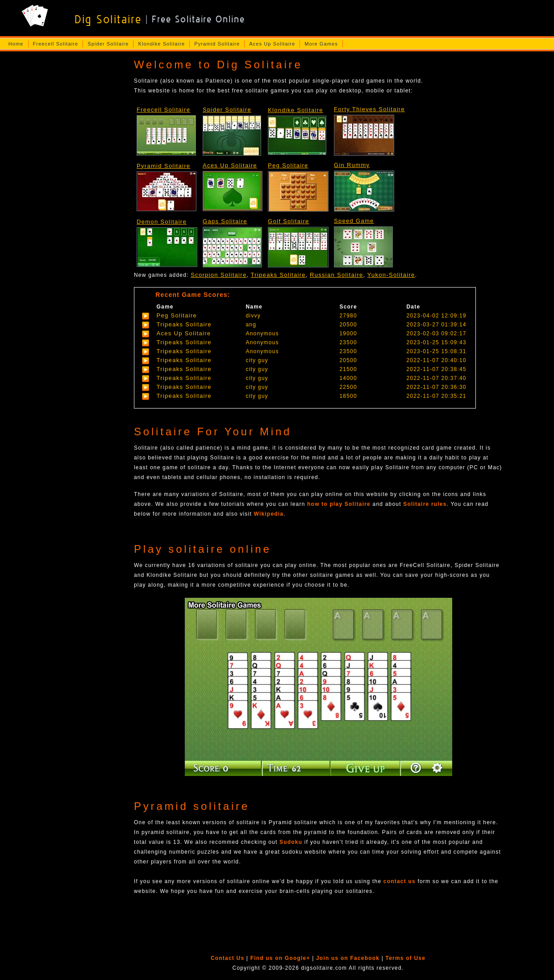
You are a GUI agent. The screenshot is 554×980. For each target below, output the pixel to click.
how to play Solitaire (339, 504)
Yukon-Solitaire (391, 275)
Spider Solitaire (108, 44)
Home (16, 44)
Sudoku (291, 842)
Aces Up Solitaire (272, 44)
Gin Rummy (352, 165)
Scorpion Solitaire (219, 275)
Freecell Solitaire (56, 44)
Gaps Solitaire (225, 221)
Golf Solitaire (289, 221)
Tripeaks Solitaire (278, 275)
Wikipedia (269, 514)
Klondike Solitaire (161, 44)
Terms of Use (406, 958)
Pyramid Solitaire (217, 44)
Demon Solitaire (162, 222)
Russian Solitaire (337, 275)
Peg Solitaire (288, 165)
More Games (321, 44)
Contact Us (227, 958)
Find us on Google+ (280, 958)
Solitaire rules (425, 504)
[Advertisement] (64, 196)
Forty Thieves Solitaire (369, 109)
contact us (400, 881)
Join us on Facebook (348, 958)
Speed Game (354, 221)
